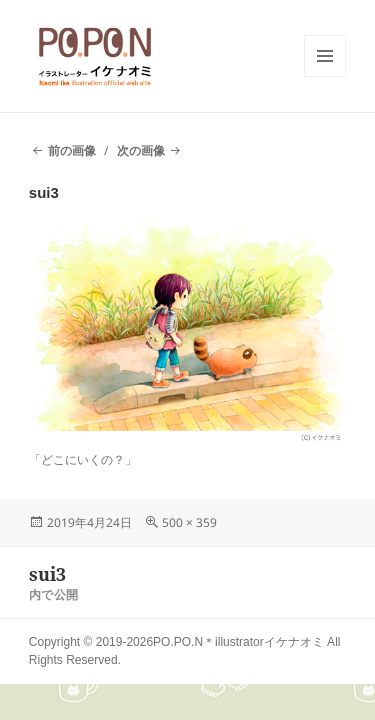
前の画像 (72, 150)
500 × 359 (189, 522)
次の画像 (141, 150)
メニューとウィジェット (325, 76)
